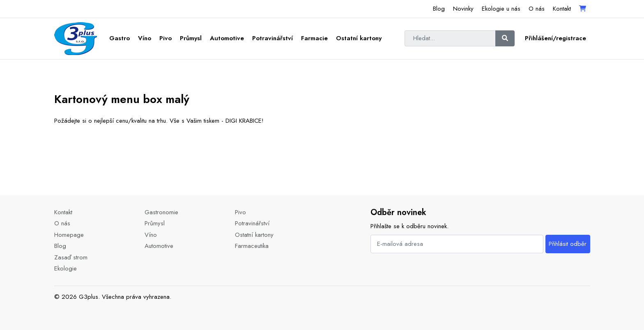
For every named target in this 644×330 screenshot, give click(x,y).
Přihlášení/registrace (555, 38)
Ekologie (66, 268)
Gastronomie (161, 212)
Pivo (166, 38)
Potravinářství (273, 38)
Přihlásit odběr (568, 244)
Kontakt (562, 9)
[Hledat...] (450, 39)
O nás (537, 9)
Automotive (227, 38)
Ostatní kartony (359, 38)
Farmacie (314, 38)
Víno (145, 38)
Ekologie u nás (501, 9)
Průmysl (191, 38)
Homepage (69, 235)
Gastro (120, 38)
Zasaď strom (71, 257)
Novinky (463, 9)
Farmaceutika (252, 246)
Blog (439, 9)
